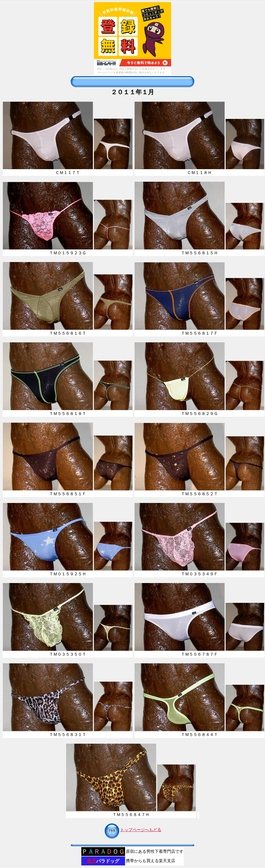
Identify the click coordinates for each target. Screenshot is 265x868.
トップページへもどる (132, 830)
